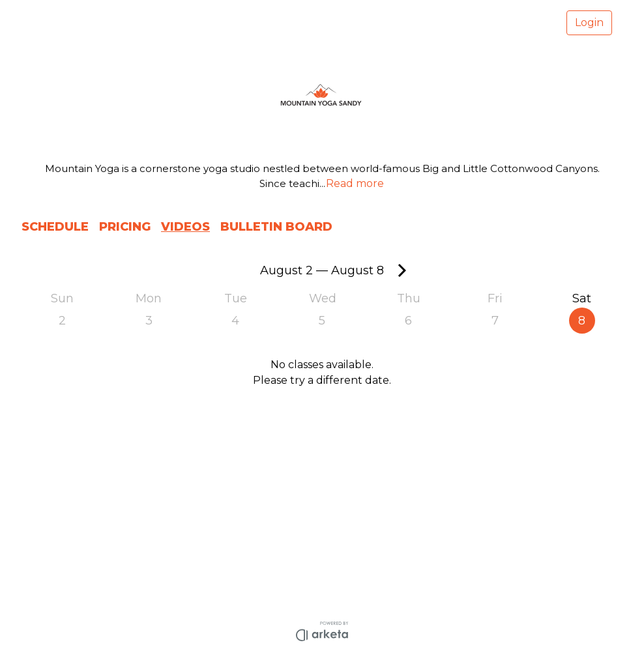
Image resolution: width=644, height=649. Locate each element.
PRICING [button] (125, 227)
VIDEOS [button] (185, 227)
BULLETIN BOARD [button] (276, 227)
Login (589, 22)
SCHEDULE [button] (55, 227)
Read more (355, 183)
